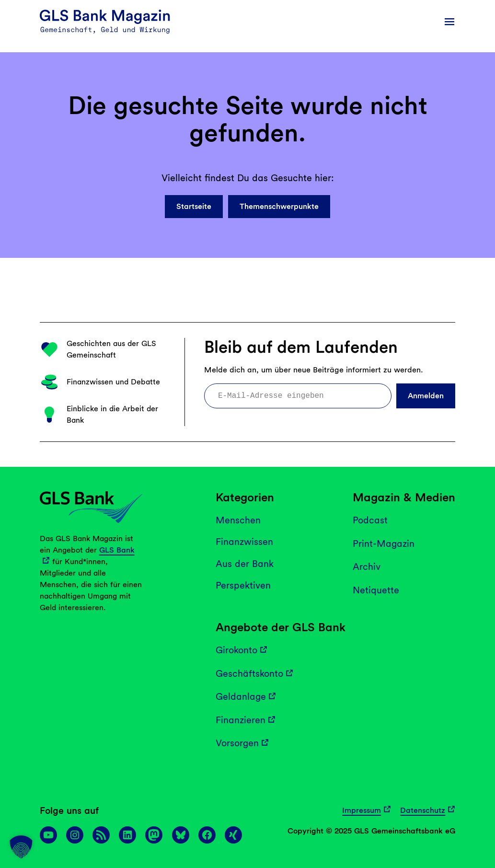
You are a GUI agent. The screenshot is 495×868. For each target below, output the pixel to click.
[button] (21, 847)
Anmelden (426, 396)
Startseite (194, 206)
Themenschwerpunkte (279, 206)
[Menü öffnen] (449, 22)
